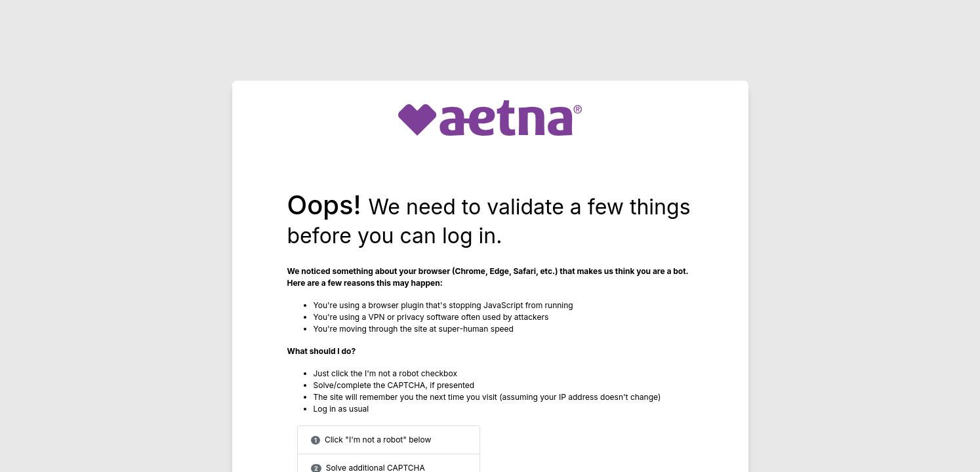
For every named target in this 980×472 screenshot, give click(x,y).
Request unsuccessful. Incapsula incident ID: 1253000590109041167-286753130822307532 (490, 236)
